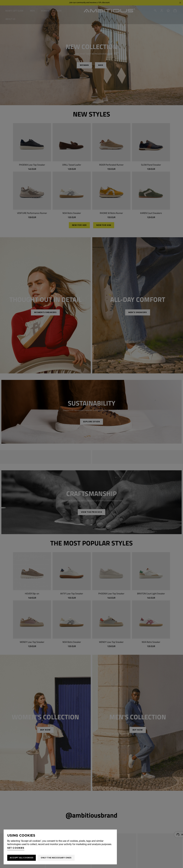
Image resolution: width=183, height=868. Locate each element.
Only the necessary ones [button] (56, 858)
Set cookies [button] (16, 848)
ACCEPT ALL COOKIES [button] (22, 858)
